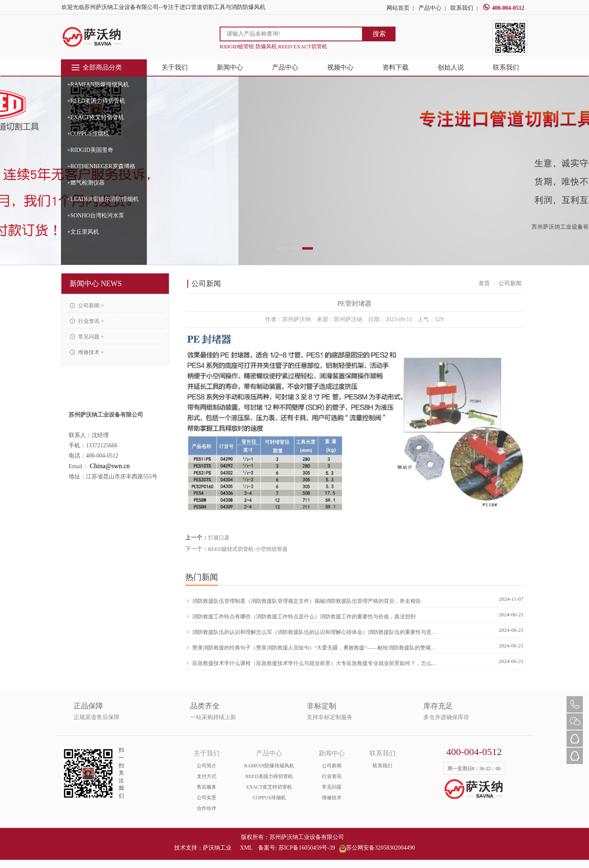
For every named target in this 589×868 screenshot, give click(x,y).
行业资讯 (332, 776)
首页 (484, 283)
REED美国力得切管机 (269, 776)
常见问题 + (87, 337)
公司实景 (207, 798)
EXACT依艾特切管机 (269, 787)
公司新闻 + (87, 305)
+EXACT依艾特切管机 (96, 117)
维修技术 (332, 798)
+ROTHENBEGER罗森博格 (101, 166)
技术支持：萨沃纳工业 (203, 848)
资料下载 (396, 67)
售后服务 (207, 787)
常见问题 (332, 787)
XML (246, 848)
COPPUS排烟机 (269, 798)
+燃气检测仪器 (86, 183)
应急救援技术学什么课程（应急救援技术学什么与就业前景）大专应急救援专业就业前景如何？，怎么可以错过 (312, 663)
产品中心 (430, 8)
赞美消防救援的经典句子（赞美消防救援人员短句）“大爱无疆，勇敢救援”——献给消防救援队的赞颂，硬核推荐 (312, 648)
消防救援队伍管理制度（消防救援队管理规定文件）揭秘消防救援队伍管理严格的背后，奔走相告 (303, 601)
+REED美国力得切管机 (96, 101)
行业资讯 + (87, 321)
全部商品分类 (96, 68)
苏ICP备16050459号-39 (307, 848)
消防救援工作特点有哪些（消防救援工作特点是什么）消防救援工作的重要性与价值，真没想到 (300, 617)
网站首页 (398, 8)
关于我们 (175, 67)
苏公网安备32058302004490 (377, 848)
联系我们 (462, 8)
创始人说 (451, 67)
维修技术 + (87, 352)
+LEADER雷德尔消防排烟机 (103, 199)
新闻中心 (230, 67)
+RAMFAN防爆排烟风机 (98, 85)
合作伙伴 (207, 808)
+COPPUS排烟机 (88, 134)
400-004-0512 (504, 8)
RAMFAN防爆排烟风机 (269, 766)
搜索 (379, 34)
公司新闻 (332, 766)
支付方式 (207, 776)
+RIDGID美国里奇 (90, 150)
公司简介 (207, 766)
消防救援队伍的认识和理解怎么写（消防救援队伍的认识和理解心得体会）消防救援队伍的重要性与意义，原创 (312, 632)
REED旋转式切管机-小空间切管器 (248, 549)
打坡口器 (219, 538)
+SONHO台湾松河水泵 (96, 215)
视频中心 (340, 67)
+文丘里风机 (83, 232)
